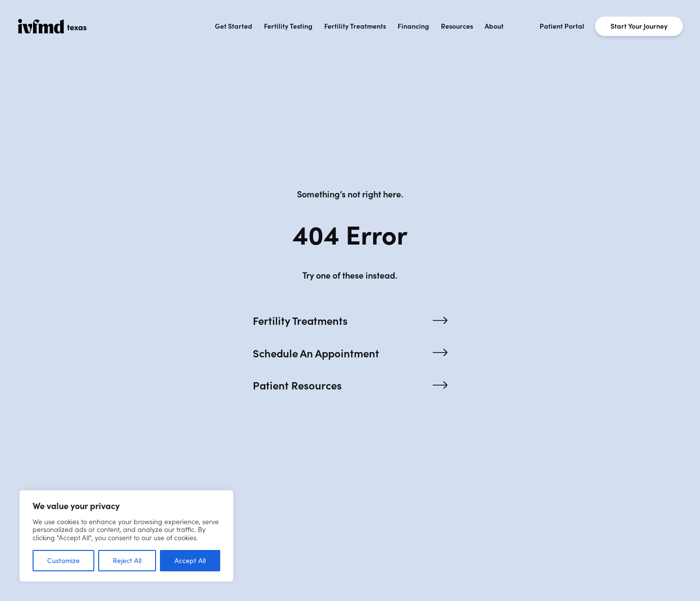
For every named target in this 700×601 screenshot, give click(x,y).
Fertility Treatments (355, 26)
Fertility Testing (288, 26)
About (494, 26)
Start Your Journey (639, 26)
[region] (126, 536)
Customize (63, 561)
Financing (413, 26)
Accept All (190, 561)
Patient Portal (562, 26)
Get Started (234, 26)
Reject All (127, 561)
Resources (457, 26)
